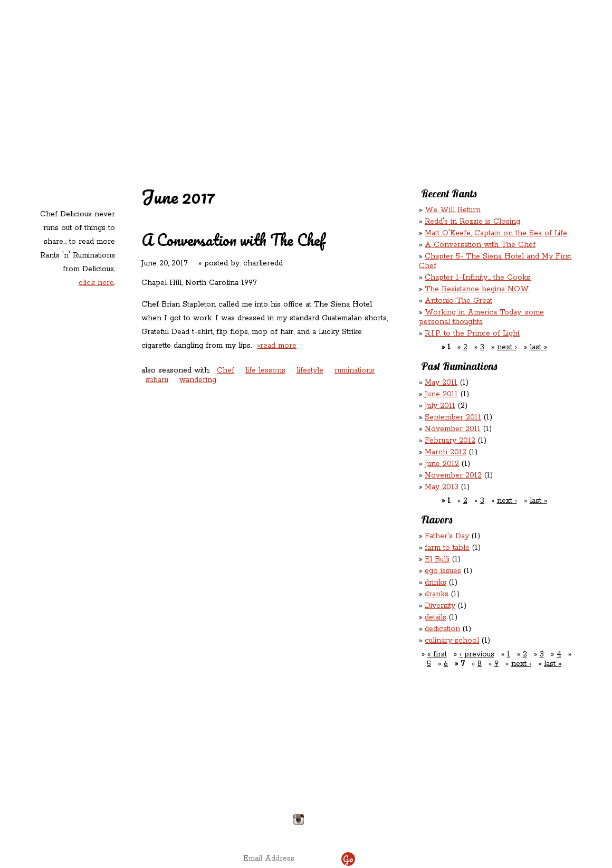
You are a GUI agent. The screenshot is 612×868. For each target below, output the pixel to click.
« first (437, 654)
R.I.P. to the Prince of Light (472, 333)
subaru (157, 380)
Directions (123, 815)
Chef (226, 370)
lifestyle (310, 370)
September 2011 (453, 417)
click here (96, 283)
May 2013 (442, 487)
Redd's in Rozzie (164, 67)
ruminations (355, 370)
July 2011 (440, 406)
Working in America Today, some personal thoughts (481, 317)
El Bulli (437, 559)
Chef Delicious (423, 90)
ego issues (443, 571)
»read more (277, 346)
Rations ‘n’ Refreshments (413, 68)
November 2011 (453, 429)
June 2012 (442, 464)
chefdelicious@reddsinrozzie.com (297, 780)
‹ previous (477, 654)
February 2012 (450, 441)
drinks (436, 583)
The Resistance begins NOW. (477, 289)
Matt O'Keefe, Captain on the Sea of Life (496, 233)
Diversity (440, 606)
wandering (198, 380)
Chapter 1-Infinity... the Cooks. (478, 278)
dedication (442, 629)
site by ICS (471, 831)
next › (507, 347)
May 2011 (441, 383)
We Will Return (453, 210)
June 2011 (441, 394)
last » (538, 347)
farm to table (447, 548)
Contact (239, 90)
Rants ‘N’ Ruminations (486, 68)
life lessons (265, 370)
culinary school (452, 641)
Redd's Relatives (238, 68)
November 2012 (453, 475)
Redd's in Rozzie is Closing (472, 222)
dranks (437, 594)
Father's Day (447, 536)
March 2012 (446, 452)
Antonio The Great (458, 301)
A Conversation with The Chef (233, 240)
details (436, 617)
